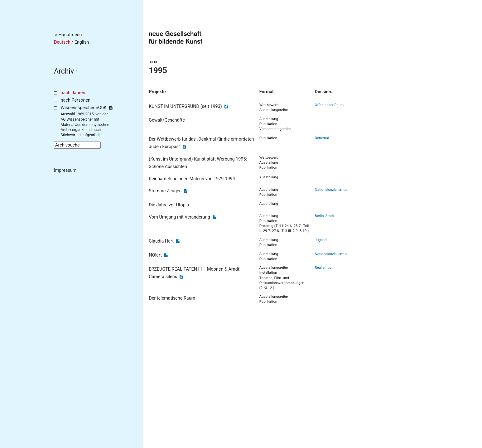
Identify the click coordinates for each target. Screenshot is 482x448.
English (82, 42)
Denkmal (322, 138)
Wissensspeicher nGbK (87, 108)
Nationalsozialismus (331, 190)
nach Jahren (73, 93)
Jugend (321, 240)
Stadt (330, 216)
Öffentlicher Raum (329, 105)
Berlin (319, 216)
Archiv (64, 71)
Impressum (65, 170)
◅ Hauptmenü (68, 35)
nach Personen (76, 100)
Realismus (323, 267)
